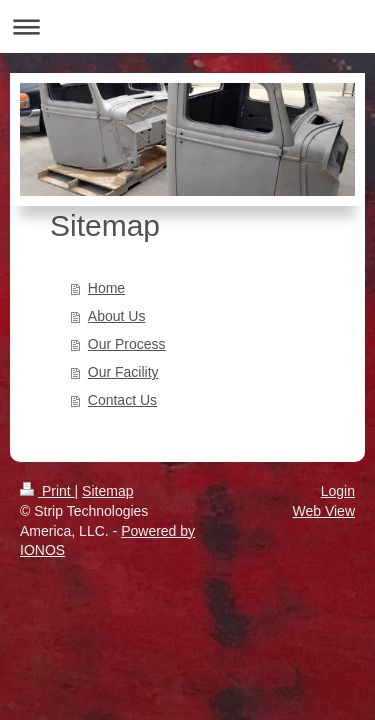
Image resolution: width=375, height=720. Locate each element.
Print (47, 491)
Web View (323, 511)
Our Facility (123, 372)
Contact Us (122, 400)
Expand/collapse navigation (187, 26)
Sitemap (107, 491)
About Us (117, 316)
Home (106, 288)
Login (338, 491)
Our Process (127, 344)
